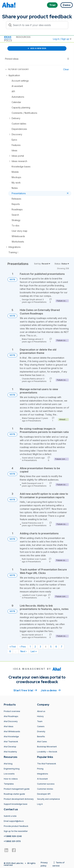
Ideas (8, 37)
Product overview (12, 711)
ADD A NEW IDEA (37, 48)
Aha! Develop (10, 747)
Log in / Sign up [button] (62, 39)
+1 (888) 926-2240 (13, 836)
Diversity (41, 731)
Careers (41, 726)
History (40, 716)
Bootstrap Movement (47, 747)
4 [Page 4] (46, 647)
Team (40, 721)
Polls (8, 40)
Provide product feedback (16, 826)
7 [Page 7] (62, 647)
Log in (40, 804)
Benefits (41, 737)
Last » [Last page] (34, 651)
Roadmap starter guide (14, 794)
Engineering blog (12, 769)
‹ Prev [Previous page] (23, 647)
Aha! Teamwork (11, 742)
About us (41, 711)
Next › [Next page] (24, 651)
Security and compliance (48, 799)
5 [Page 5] (51, 647)
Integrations (43, 774)
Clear (66, 69)
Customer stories (45, 789)
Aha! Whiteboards (12, 731)
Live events (9, 774)
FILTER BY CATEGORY (17, 69)
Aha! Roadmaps (11, 716)
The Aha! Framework (47, 764)
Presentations (40, 302)
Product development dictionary (19, 799)
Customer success (46, 784)
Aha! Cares (42, 742)
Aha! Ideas (9, 726)
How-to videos (11, 779)
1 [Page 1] (30, 647)
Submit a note (10, 816)
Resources (23, 37)
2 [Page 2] (35, 647)
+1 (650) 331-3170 (12, 841)
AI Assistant (42, 779)
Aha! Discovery (11, 721)
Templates (9, 784)
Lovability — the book (47, 752)
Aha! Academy (10, 752)
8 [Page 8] (10, 651)
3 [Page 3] (40, 647)
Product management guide (17, 789)
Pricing (40, 769)
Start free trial (25, 690)
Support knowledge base (16, 804)
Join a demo (51, 690)
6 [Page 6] (56, 647)
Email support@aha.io (14, 821)
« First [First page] (13, 647)
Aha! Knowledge (11, 737)
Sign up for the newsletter (16, 831)
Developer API (44, 794)
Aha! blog (8, 764)
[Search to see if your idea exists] (38, 25)
